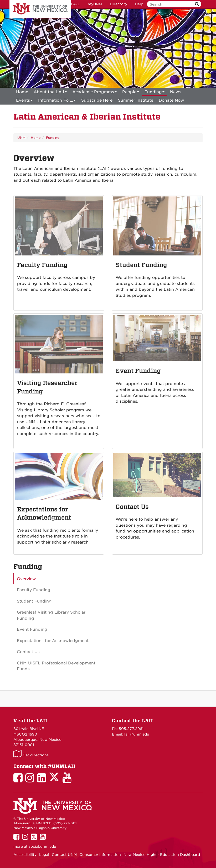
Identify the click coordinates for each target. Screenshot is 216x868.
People (131, 93)
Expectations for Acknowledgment (53, 641)
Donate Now (171, 100)
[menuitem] (22, 92)
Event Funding (32, 629)
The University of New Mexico (40, 9)
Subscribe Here (97, 100)
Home (22, 92)
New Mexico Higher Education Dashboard (162, 855)
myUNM (95, 4)
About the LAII (50, 93)
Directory (119, 4)
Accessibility (25, 855)
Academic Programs (94, 93)
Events (24, 101)
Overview (26, 579)
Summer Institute (136, 100)
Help (139, 4)
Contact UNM (64, 855)
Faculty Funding (34, 590)
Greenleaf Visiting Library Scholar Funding (51, 615)
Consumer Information (100, 855)
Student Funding (34, 601)
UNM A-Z (72, 4)
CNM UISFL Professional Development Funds (56, 666)
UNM (21, 138)
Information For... (57, 101)
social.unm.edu (42, 846)
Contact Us (28, 652)
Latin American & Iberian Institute (87, 117)
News (176, 92)
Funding (155, 93)
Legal (44, 855)
